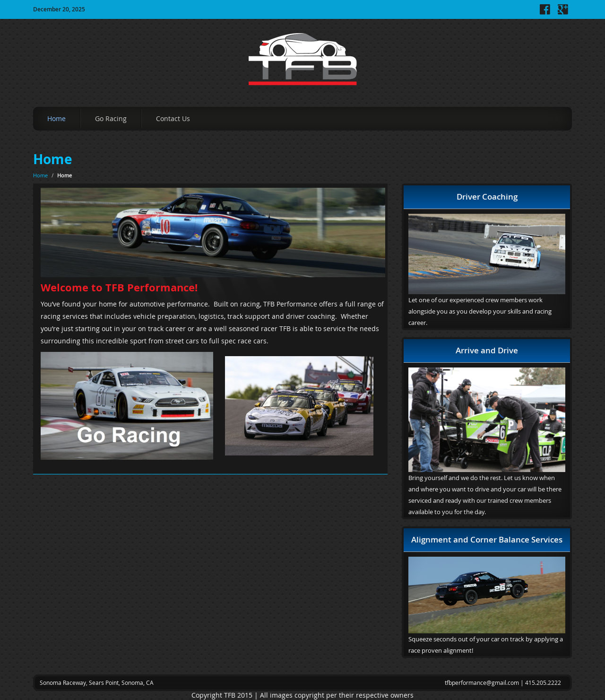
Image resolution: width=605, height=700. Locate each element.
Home (56, 118)
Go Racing (111, 118)
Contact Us (173, 118)
